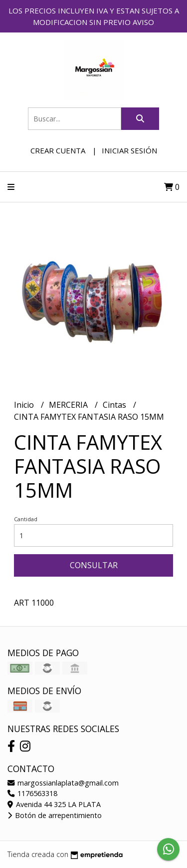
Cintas (115, 405)
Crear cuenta (58, 150)
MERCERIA (69, 405)
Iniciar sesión (129, 150)
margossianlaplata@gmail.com (63, 783)
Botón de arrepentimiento (55, 815)
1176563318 (32, 793)
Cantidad (26, 519)
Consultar (94, 565)
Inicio (25, 405)
